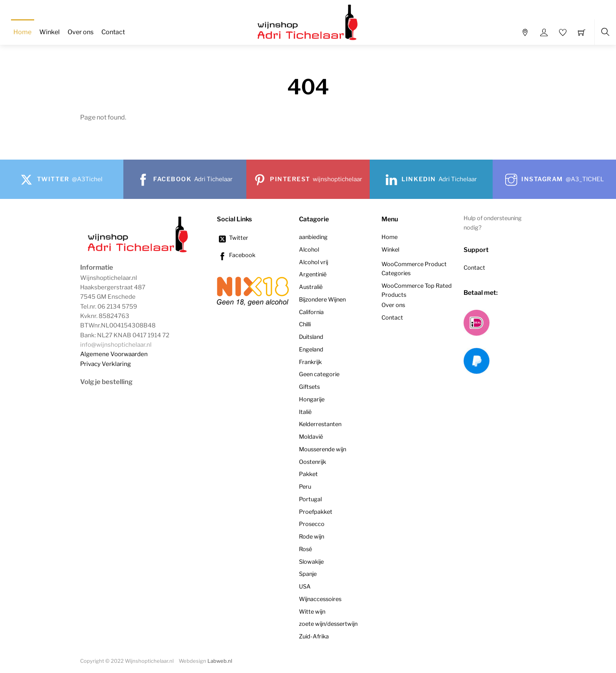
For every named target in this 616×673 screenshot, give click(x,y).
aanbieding (313, 237)
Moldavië (311, 437)
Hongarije (312, 399)
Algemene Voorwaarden (114, 354)
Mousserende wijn (323, 449)
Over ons (81, 32)
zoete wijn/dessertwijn (328, 624)
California (311, 312)
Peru (305, 487)
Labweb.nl (220, 661)
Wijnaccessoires (320, 599)
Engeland (311, 349)
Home (22, 32)
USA (305, 587)
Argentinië (313, 274)
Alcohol (309, 250)
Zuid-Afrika (314, 636)
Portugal (310, 499)
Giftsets (309, 387)
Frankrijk (310, 362)
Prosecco (312, 524)
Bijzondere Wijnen (322, 300)
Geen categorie (319, 374)
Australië (311, 287)
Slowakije (311, 562)
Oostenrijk (313, 462)
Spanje (308, 574)
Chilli (305, 324)
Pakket (308, 474)
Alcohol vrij (313, 262)
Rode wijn (312, 537)
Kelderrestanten (320, 424)
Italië (305, 412)
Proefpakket (316, 512)
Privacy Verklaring (105, 364)
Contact (113, 32)
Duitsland (311, 337)
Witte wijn (312, 612)
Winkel (49, 32)
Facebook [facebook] (236, 255)
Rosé (305, 549)
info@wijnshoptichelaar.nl (116, 345)
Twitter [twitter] (233, 238)
